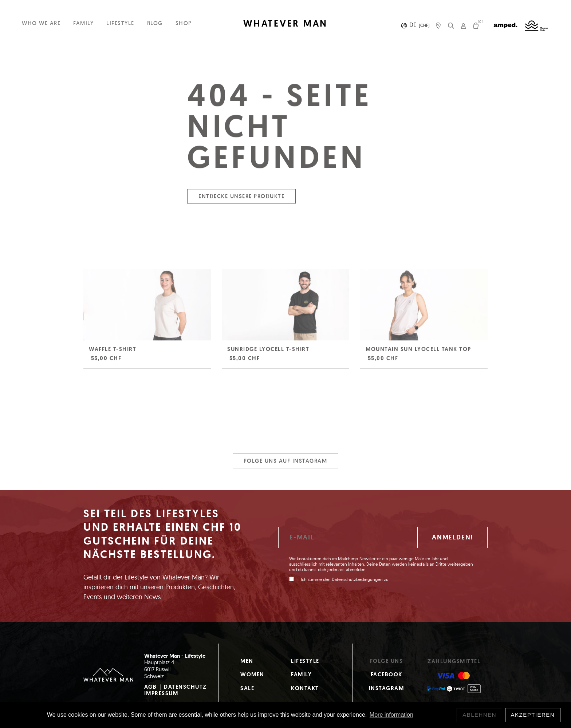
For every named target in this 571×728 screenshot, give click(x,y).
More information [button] (391, 715)
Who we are (41, 23)
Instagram (387, 688)
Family (83, 23)
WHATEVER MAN (285, 23)
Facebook (387, 674)
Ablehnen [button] (479, 715)
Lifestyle (120, 23)
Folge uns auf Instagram (286, 465)
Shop (184, 23)
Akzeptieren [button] (533, 715)
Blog (155, 23)
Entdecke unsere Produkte (241, 200)
